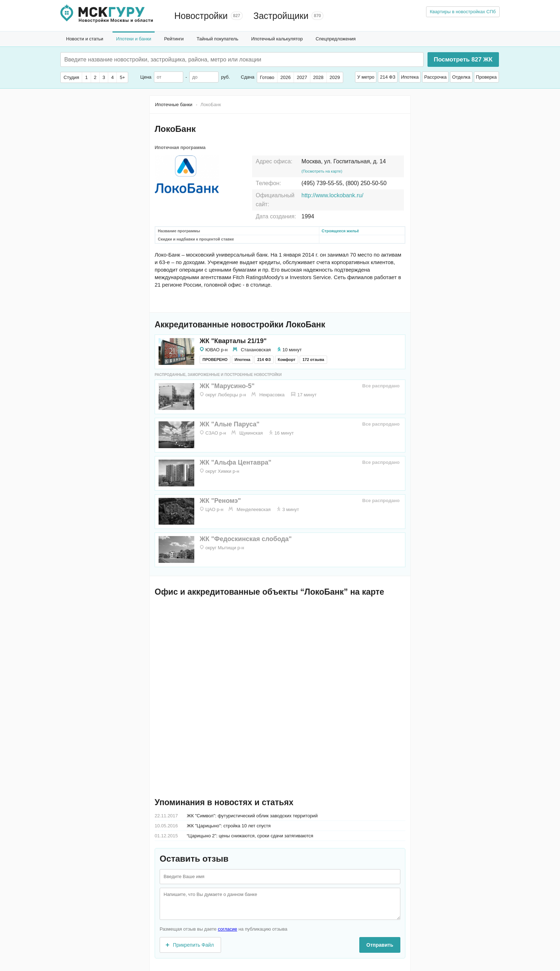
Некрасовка (272, 395)
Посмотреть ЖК (463, 60)
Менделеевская (253, 509)
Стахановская (256, 350)
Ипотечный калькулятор (277, 39)
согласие (227, 929)
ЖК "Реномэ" (220, 501)
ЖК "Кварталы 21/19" (233, 341)
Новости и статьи (85, 39)
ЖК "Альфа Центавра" (236, 462)
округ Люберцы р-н (226, 395)
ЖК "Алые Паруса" (230, 424)
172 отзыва (313, 360)
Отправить (380, 945)
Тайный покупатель (217, 39)
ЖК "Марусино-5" (227, 386)
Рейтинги (174, 39)
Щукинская (251, 433)
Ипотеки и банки (134, 39)
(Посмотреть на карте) (322, 171)
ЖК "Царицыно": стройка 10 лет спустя (229, 826)
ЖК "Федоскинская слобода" (246, 539)
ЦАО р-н (214, 509)
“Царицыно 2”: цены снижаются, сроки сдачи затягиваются (250, 836)
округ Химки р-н (222, 471)
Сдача (247, 77)
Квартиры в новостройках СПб (463, 12)
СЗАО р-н (216, 433)
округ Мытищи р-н (225, 548)
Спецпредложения (336, 39)
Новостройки (201, 16)
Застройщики (281, 16)
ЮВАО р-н (216, 350)
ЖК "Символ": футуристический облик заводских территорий (252, 816)
